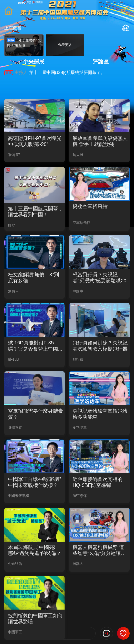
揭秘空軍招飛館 (90, 206)
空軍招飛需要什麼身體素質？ (35, 414)
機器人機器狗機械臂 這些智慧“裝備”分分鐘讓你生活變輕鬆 (99, 550)
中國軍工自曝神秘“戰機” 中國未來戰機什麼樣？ (34, 482)
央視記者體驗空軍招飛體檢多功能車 (100, 414)
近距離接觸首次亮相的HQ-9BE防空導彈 (98, 482)
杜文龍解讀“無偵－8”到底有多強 (33, 278)
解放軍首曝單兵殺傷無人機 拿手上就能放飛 (100, 141)
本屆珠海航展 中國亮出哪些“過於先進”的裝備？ (34, 550)
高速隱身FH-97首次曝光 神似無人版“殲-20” (35, 141)
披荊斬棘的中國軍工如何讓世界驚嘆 (35, 618)
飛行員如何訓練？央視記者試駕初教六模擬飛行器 (100, 346)
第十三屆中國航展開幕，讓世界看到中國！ (35, 212)
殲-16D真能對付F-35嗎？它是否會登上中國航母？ (35, 346)
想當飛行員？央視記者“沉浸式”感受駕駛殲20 (100, 278)
